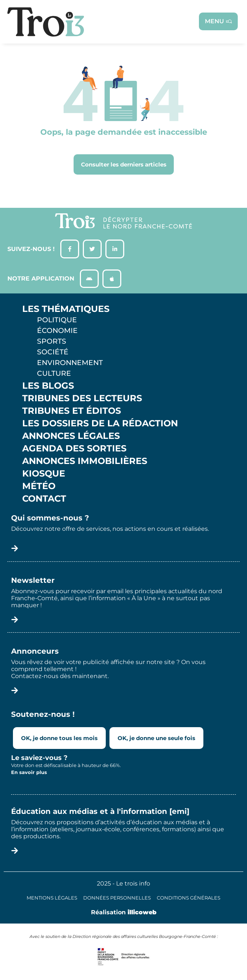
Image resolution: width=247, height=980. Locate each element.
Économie (57, 330)
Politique (57, 320)
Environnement (70, 362)
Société (53, 352)
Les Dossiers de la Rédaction (100, 423)
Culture (54, 373)
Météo (39, 486)
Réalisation (124, 912)
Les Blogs (48, 386)
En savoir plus (29, 772)
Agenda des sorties (74, 448)
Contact (44, 499)
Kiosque (44, 474)
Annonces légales (71, 436)
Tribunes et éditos (72, 411)
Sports (52, 341)
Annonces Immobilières (85, 461)
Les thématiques (66, 309)
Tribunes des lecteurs (82, 398)
